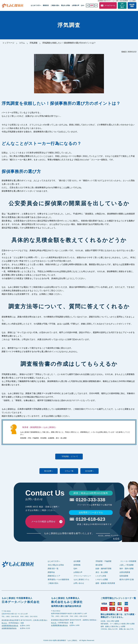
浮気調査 (34, 43)
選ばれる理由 (66, 5)
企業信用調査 (125, 572)
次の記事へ (91, 471)
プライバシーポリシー (82, 576)
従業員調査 (124, 576)
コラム (22, 43)
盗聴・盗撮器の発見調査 (105, 583)
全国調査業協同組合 (9, 628)
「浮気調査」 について (69, 456)
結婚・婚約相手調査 (104, 569)
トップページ (8, 43)
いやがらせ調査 (102, 580)
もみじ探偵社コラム (81, 580)
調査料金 (51, 572)
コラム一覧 (69, 471)
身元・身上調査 (102, 572)
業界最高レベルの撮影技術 (58, 580)
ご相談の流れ (55, 5)
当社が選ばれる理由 (56, 565)
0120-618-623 (91, 519)
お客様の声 (76, 5)
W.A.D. (4, 623)
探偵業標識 (132, 5)
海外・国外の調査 (127, 569)
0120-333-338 (91, 500)
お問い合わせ (79, 583)
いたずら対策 (101, 576)
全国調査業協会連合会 (10, 626)
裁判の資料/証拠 (127, 580)
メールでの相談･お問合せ (43, 522)
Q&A (83, 5)
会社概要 (77, 561)
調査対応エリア (54, 576)
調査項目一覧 (53, 569)
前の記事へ (47, 471)
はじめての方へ (36, 5)
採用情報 (77, 565)
